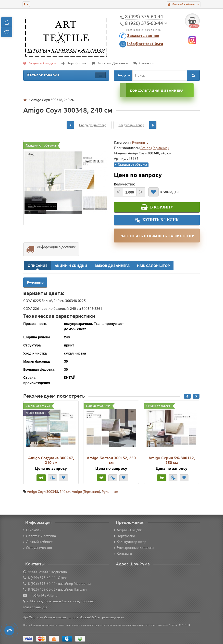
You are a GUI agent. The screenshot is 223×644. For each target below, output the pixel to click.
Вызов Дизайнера (112, 266)
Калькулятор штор (130, 542)
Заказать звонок (143, 35)
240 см (65, 492)
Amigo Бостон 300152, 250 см (111, 460)
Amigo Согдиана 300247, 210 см (51, 460)
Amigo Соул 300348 (43, 492)
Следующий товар (137, 125)
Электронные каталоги (134, 548)
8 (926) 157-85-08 (42, 589)
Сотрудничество (38, 548)
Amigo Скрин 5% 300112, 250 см (172, 460)
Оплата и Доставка (110, 63)
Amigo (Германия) (86, 492)
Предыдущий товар (87, 125)
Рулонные (140, 142)
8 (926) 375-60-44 (42, 584)
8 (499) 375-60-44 (42, 578)
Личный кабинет (38, 542)
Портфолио (74, 63)
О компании (34, 530)
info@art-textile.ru (145, 44)
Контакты (144, 63)
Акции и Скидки (40, 63)
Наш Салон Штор (153, 266)
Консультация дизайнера (157, 91)
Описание (37, 266)
